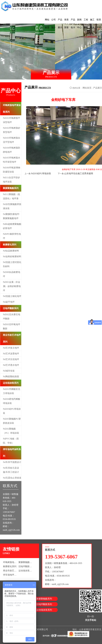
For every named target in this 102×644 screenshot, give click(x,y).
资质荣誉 (66, 24)
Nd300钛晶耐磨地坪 (12, 274)
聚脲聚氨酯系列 (11, 188)
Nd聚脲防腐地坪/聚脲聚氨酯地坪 (11, 216)
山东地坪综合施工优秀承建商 (79, 173)
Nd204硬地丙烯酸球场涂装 (12, 401)
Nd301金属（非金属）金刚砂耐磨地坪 (12, 286)
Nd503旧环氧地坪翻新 (12, 326)
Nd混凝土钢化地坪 (12, 296)
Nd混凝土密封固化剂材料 (12, 264)
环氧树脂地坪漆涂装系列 (12, 108)
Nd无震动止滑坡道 (12, 478)
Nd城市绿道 (9, 371)
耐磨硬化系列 (10, 245)
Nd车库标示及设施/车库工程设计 (11, 470)
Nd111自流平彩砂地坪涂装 (11, 180)
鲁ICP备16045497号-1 (60, 631)
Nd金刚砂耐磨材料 (12, 256)
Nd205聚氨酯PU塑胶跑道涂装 (12, 421)
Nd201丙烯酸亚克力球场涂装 (12, 391)
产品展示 (60, 24)
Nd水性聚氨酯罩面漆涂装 (12, 206)
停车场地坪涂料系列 (12, 453)
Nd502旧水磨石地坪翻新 (12, 317)
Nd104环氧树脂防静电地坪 (12, 150)
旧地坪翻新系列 (11, 308)
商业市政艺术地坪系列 (12, 338)
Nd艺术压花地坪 (11, 359)
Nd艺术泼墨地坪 (11, 354)
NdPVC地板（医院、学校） (11, 441)
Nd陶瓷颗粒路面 (11, 376)
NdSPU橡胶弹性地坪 (12, 236)
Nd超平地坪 (9, 302)
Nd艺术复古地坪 (11, 348)
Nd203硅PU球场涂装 (12, 411)
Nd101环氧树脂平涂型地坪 (12, 120)
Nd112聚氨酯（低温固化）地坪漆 (11, 196)
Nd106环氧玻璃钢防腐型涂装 (12, 170)
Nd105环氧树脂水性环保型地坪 (12, 160)
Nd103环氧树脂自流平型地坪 (12, 140)
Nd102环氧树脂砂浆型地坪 (12, 130)
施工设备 (92, 24)
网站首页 (47, 24)
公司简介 (54, 24)
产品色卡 (73, 24)
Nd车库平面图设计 (12, 462)
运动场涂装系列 (11, 383)
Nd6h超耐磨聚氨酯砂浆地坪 (12, 226)
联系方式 (99, 24)
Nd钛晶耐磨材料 (11, 251)
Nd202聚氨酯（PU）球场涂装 (11, 431)
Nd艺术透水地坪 (11, 365)
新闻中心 (79, 24)
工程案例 (86, 24)
